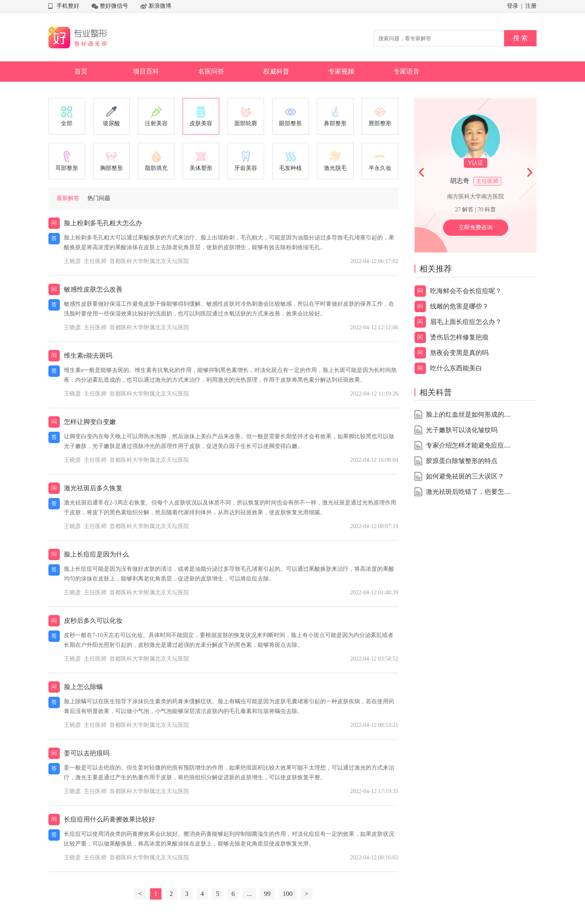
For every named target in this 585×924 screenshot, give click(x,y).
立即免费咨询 (476, 227)
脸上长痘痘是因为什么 (96, 554)
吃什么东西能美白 (456, 368)
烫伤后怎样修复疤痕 (459, 337)
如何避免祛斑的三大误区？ (465, 476)
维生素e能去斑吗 (88, 355)
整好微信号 (114, 6)
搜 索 (520, 38)
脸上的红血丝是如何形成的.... (468, 414)
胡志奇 (460, 181)
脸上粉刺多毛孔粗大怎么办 (103, 223)
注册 (531, 6)
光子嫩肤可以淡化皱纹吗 (462, 430)
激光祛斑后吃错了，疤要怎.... (468, 492)
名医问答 (211, 71)
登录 (513, 6)
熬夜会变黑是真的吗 (459, 353)
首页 (81, 71)
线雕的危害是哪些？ (459, 306)
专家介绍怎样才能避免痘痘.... (468, 445)
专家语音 (406, 71)
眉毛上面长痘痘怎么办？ (466, 322)
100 (288, 894)
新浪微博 (160, 6)
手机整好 (68, 6)
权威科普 (276, 71)
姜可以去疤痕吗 (87, 753)
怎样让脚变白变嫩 (90, 422)
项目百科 (146, 71)
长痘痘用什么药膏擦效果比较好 (109, 819)
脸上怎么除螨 (83, 687)
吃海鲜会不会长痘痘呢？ (466, 291)
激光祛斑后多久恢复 (93, 488)
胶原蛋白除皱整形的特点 (462, 461)
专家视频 (341, 71)
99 (267, 894)
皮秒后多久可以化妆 (93, 621)
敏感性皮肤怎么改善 (93, 289)
